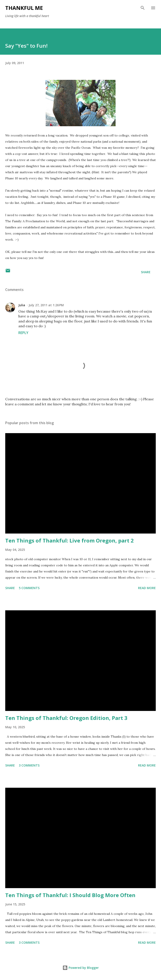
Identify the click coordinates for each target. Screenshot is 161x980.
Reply (23, 333)
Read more (147, 588)
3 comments (29, 765)
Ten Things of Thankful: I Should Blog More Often (70, 895)
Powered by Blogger (81, 968)
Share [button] (146, 272)
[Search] (143, 8)
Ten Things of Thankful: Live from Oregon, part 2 (69, 540)
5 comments (29, 588)
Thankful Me (24, 8)
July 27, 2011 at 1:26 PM (46, 305)
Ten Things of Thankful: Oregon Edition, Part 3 (66, 718)
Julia (22, 305)
